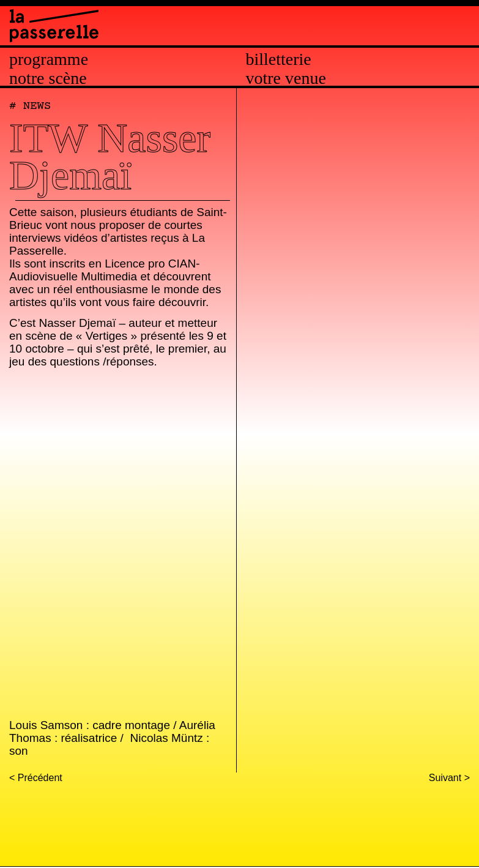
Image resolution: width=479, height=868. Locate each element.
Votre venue (286, 78)
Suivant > (449, 778)
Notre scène (48, 78)
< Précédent (36, 778)
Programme (49, 59)
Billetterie (279, 59)
